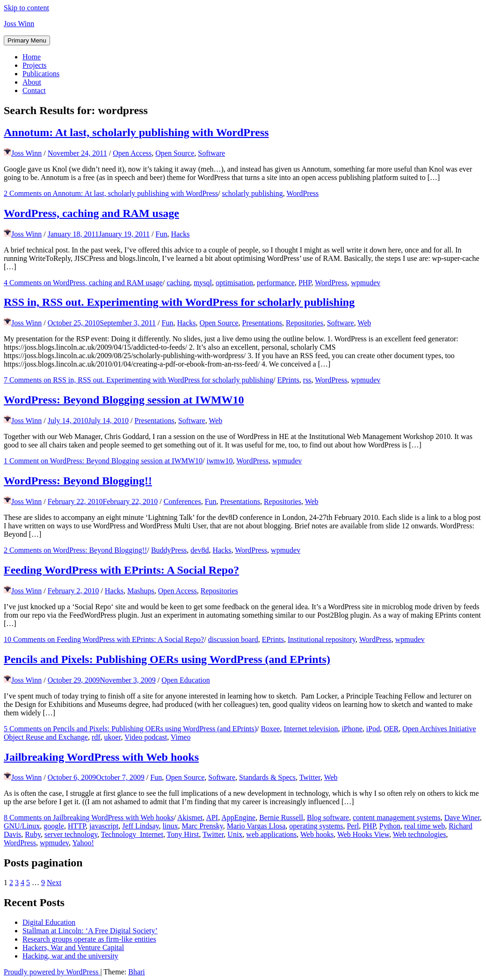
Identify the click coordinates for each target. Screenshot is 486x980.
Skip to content (26, 8)
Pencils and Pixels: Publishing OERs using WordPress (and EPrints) (167, 659)
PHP (305, 283)
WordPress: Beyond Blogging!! (78, 481)
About (32, 82)
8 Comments (89, 818)
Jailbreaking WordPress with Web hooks (101, 757)
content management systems (397, 818)
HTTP (77, 826)
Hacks (180, 234)
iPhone (352, 729)
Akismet (190, 818)
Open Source (175, 153)
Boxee (271, 729)
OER (391, 729)
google (54, 826)
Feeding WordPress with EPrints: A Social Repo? (121, 570)
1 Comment (103, 461)
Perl (353, 826)
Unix (235, 834)
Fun (162, 234)
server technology (71, 834)
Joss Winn (19, 24)
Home (32, 57)
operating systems (316, 826)
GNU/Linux (22, 826)
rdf (96, 737)
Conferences (182, 501)
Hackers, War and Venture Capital (73, 948)
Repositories (305, 323)
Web (364, 323)
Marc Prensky (202, 826)
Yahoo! (83, 843)
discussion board (233, 639)
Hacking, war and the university (70, 956)
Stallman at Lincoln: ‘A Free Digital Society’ (90, 931)
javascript (104, 826)
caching (178, 283)
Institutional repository (322, 639)
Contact (34, 90)
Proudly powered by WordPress (52, 972)
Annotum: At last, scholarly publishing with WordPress (136, 132)
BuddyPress (169, 550)
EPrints (288, 380)
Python (390, 826)
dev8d (199, 550)
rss (307, 380)
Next (54, 883)
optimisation (234, 283)
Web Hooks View (363, 834)
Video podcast (146, 737)
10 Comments (104, 639)
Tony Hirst (183, 834)
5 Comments (130, 729)
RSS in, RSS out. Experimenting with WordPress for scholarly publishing (179, 302)
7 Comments (138, 380)
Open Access (132, 153)
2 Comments (111, 193)
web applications (271, 834)
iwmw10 (220, 461)
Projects (35, 65)
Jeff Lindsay (140, 826)
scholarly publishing (252, 193)
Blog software (328, 818)
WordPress (302, 193)
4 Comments (83, 283)
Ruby (33, 834)
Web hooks (317, 834)
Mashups (141, 591)
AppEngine (238, 818)
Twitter (310, 777)
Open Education (186, 680)
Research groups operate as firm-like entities (89, 939)
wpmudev (366, 283)
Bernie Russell (281, 818)
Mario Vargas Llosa (256, 826)
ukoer (113, 737)
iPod (373, 729)
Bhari (137, 972)
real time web (424, 826)
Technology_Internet (132, 834)
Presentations (262, 323)
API (212, 818)
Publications (41, 74)
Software (211, 153)
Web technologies (420, 834)
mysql (203, 283)
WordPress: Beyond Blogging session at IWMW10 (124, 400)
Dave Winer (462, 818)
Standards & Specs (267, 777)
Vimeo (181, 737)
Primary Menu (27, 40)
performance (276, 283)
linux (170, 826)
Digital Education (49, 922)
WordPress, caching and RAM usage (91, 213)
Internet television (311, 729)
